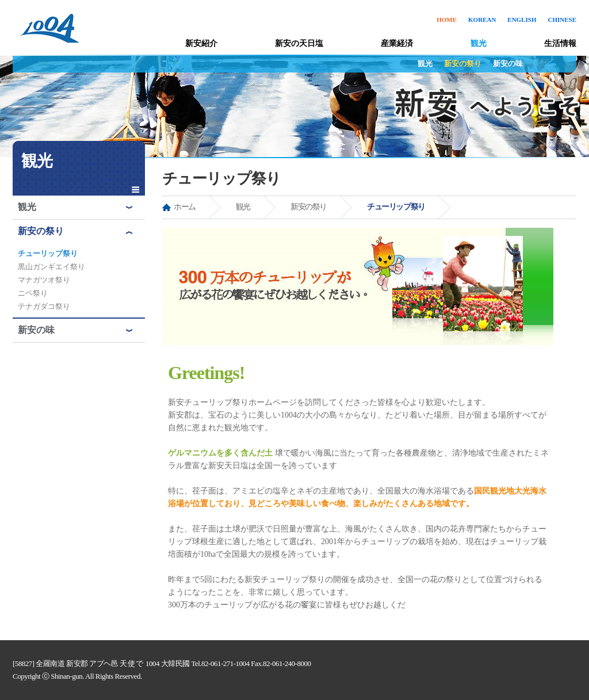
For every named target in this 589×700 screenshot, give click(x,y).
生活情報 (560, 43)
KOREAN (482, 20)
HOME (447, 20)
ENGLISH (522, 20)
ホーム (185, 207)
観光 (479, 43)
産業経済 (397, 43)
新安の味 (508, 64)
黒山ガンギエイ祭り (51, 267)
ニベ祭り (33, 293)
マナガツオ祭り (44, 280)
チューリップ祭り (48, 253)
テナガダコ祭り (44, 306)
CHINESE (562, 20)
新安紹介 (201, 43)
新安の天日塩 (299, 43)
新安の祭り (463, 64)
